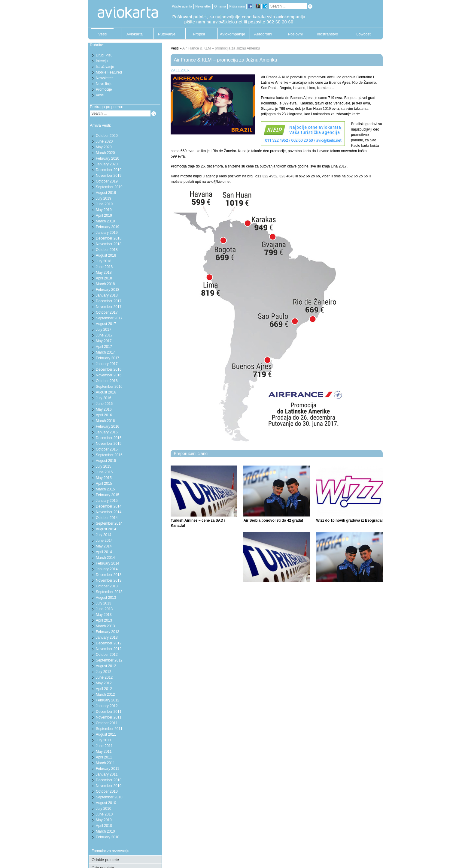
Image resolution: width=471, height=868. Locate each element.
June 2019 (104, 204)
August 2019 (106, 193)
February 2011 (108, 769)
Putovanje (167, 34)
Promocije (104, 89)
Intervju (102, 61)
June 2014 (104, 541)
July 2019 (103, 198)
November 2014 (109, 512)
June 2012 (104, 677)
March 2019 (105, 221)
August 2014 (106, 529)
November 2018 (109, 244)
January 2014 (107, 569)
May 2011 (104, 752)
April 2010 (104, 826)
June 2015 (104, 472)
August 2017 (106, 324)
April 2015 (104, 484)
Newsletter (203, 6)
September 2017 (109, 318)
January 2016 (107, 432)
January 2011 (107, 774)
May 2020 (104, 147)
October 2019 (107, 181)
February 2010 (108, 837)
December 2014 (109, 506)
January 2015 (107, 501)
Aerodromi (263, 34)
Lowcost (363, 34)
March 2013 (105, 626)
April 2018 (104, 278)
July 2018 (103, 261)
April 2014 (104, 552)
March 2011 (105, 763)
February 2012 (108, 700)
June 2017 (104, 335)
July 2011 (103, 740)
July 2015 (103, 466)
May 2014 (104, 546)
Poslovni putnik (295, 36)
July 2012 (103, 672)
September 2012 (109, 660)
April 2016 (104, 415)
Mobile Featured (109, 72)
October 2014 (107, 518)
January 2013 (107, 637)
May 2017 (104, 341)
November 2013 (109, 580)
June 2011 (104, 746)
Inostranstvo (328, 34)
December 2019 (109, 170)
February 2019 (108, 227)
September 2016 (109, 387)
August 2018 (106, 255)
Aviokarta (135, 34)
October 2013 (107, 586)
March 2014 (105, 558)
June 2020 (104, 141)
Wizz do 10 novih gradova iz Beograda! (349, 520)
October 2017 (107, 312)
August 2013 (106, 598)
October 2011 (107, 723)
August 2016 (106, 392)
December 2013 (109, 575)
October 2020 (107, 136)
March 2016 (105, 421)
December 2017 (109, 301)
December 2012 (109, 643)
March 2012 (105, 695)
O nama (220, 6)
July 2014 (103, 535)
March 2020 (105, 153)
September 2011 (109, 729)
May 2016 (104, 409)
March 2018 (105, 284)
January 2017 (107, 364)
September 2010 (109, 797)
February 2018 (108, 290)
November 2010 (109, 786)
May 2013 (104, 615)
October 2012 (107, 655)
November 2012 (109, 649)
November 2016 (109, 375)
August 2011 (106, 734)
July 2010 (103, 809)
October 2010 (107, 791)
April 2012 (104, 689)
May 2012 (104, 683)
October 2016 (107, 381)
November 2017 (109, 307)
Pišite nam (237, 6)
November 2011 (109, 717)
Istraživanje (105, 67)
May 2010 (104, 820)
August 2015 (106, 461)
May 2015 (104, 478)
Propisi (199, 34)
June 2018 (104, 267)
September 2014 (109, 523)
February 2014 (108, 563)
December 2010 (109, 780)
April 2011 (104, 757)
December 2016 (109, 369)
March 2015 (105, 489)
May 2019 (104, 210)
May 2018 (104, 273)
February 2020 (108, 158)
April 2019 (104, 215)
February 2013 (108, 632)
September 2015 (109, 455)
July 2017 (103, 330)
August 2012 (106, 666)
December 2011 (109, 712)
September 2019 (109, 187)
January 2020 (107, 164)
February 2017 (108, 358)
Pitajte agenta (182, 6)
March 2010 (105, 831)
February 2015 (108, 495)
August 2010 (106, 803)
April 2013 (104, 620)
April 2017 (104, 347)
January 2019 (107, 233)
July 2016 (103, 398)
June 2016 (104, 404)
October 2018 (107, 250)
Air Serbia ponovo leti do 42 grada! (273, 520)
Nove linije (104, 84)
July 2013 (103, 603)
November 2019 (109, 176)
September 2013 (109, 592)
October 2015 (107, 449)
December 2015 (109, 438)
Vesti (102, 34)
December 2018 (109, 238)
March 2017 (105, 352)
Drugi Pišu (104, 55)
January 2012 (107, 706)
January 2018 (107, 295)
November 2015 (109, 444)
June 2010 (104, 814)
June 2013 (104, 609)
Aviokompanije (231, 34)
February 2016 (108, 426)
